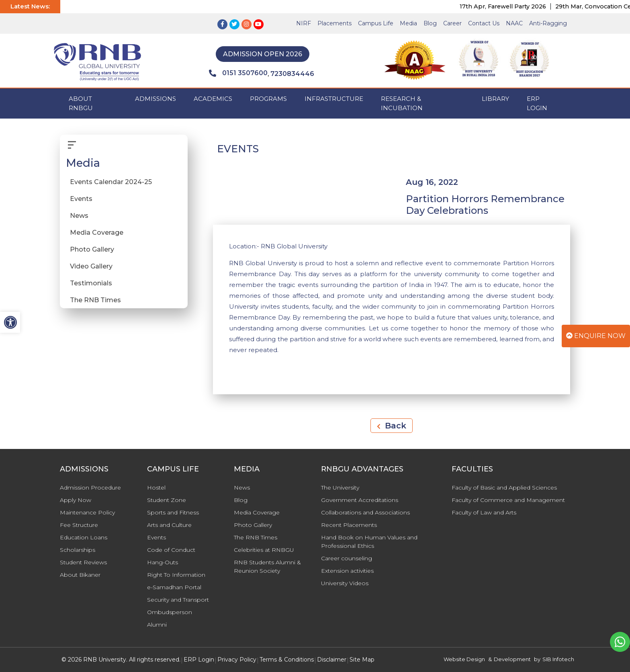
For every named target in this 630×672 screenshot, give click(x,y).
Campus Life (376, 23)
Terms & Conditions (287, 660)
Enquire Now (596, 336)
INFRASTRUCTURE (334, 99)
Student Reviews (83, 562)
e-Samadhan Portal (174, 587)
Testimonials (91, 283)
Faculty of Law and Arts (484, 512)
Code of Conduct (171, 550)
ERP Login (537, 103)
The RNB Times (95, 300)
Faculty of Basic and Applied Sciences (504, 488)
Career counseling (347, 558)
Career (452, 23)
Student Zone (167, 500)
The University (340, 488)
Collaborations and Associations (365, 512)
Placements (334, 23)
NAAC (514, 23)
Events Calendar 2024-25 (111, 182)
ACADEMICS (213, 99)
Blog (430, 23)
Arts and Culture (169, 525)
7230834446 (292, 74)
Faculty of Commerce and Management (508, 500)
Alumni (157, 625)
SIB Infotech (558, 659)
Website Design (464, 659)
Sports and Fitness (173, 512)
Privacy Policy (237, 660)
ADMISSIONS (155, 99)
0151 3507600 (238, 73)
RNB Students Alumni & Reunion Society (267, 566)
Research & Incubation (402, 103)
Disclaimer (332, 660)
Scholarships (78, 550)
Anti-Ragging (548, 23)
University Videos (345, 583)
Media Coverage (97, 233)
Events (81, 199)
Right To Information (176, 575)
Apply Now (76, 500)
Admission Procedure (90, 488)
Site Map (362, 660)
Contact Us (484, 23)
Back (392, 426)
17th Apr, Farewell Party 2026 (509, 6)
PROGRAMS (268, 99)
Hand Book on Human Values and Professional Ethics (369, 542)
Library (495, 99)
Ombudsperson (170, 612)
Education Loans (84, 537)
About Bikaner (80, 575)
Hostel (156, 488)
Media (408, 23)
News (79, 216)
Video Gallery (91, 266)
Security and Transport (178, 600)
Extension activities (347, 571)
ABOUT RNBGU (81, 103)
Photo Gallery (92, 249)
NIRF (304, 23)
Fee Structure (79, 525)
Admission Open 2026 (263, 54)
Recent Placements (349, 525)
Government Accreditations (360, 500)
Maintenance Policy (87, 512)
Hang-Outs (163, 562)
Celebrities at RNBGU (264, 550)
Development (512, 659)
